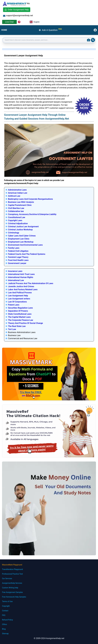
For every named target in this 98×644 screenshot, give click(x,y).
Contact (5, 611)
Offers (5, 624)
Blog (4, 629)
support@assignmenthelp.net (18, 16)
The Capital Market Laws (19, 317)
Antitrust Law (14, 196)
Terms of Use (7, 601)
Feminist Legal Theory (18, 257)
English (35, 22)
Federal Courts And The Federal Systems (27, 254)
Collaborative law (16, 211)
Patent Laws (14, 305)
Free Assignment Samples (12, 592)
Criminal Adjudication (18, 223)
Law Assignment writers (19, 299)
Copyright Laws (15, 220)
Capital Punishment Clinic (20, 205)
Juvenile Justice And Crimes (21, 286)
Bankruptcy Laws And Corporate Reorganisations (30, 199)
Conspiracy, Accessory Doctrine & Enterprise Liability (32, 214)
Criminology (14, 233)
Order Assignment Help (17, 10)
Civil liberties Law (16, 208)
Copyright (6, 606)
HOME (4, 30)
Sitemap (5, 634)
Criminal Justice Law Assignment (23, 227)
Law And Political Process (20, 293)
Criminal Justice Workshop (20, 230)
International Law (16, 280)
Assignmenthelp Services (12, 583)
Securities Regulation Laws (20, 308)
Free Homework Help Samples (14, 597)
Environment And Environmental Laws (25, 245)
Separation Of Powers (18, 311)
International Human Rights (21, 277)
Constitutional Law (17, 217)
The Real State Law (17, 326)
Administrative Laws (17, 190)
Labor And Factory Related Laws (23, 290)
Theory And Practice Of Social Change (25, 323)
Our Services (7, 578)
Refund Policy (7, 620)
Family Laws (14, 248)
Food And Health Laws (18, 260)
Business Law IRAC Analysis (21, 202)
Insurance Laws (15, 271)
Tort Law (12, 329)
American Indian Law (18, 193)
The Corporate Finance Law (21, 320)
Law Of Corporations (17, 302)
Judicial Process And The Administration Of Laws (31, 283)
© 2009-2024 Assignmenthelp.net (49, 638)
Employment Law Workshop (21, 242)
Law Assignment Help (18, 296)
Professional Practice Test (12, 574)
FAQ (4, 615)
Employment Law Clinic (19, 239)
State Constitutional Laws (20, 314)
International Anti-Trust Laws (21, 274)
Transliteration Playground (12, 569)
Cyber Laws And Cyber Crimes (22, 236)
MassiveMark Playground (12, 565)
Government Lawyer (17, 263)
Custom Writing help (10, 588)
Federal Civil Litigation (18, 251)
